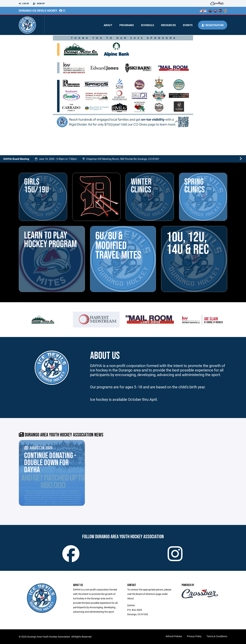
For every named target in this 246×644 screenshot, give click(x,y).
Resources (168, 25)
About (108, 25)
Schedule (147, 25)
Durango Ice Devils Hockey (38, 10)
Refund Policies (174, 636)
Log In (24, 4)
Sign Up (39, 4)
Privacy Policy (194, 636)
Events (188, 25)
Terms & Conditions (217, 636)
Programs (127, 25)
